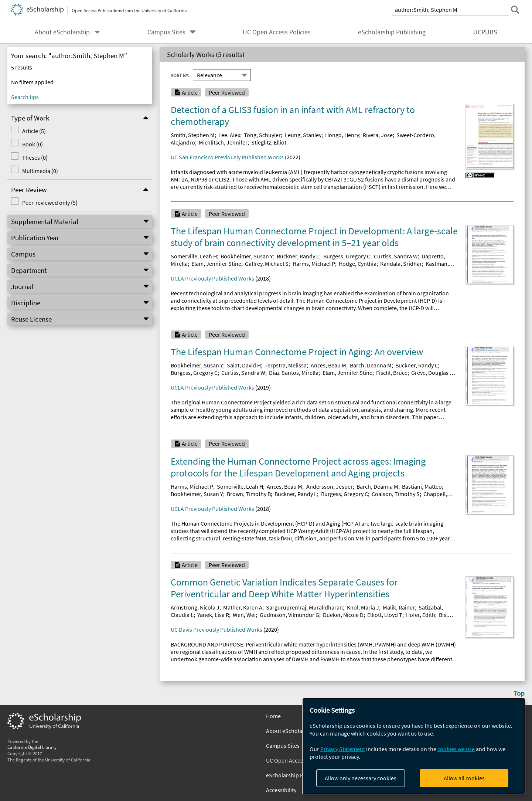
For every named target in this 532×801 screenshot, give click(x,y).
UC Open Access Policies (277, 32)
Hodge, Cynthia (358, 264)
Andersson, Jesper (330, 486)
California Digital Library (32, 747)
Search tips (25, 97)
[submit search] (515, 10)
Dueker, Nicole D (343, 615)
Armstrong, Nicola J (195, 607)
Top (519, 693)
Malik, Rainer (399, 607)
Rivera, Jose (378, 135)
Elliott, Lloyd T (385, 615)
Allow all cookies (464, 778)
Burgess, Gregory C (347, 256)
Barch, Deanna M (371, 365)
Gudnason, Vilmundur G (289, 615)
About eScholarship (62, 32)
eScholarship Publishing (392, 32)
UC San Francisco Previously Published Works (227, 157)
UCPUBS (485, 32)
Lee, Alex (229, 135)
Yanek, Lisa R (213, 615)
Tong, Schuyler (262, 135)
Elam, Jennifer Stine (216, 264)
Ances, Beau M (328, 365)
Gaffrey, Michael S (267, 264)
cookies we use (456, 749)
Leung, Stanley (303, 135)
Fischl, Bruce (392, 373)
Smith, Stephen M (193, 135)
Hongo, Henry (342, 135)
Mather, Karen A (243, 607)
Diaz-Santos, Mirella (294, 373)
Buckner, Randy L (298, 256)
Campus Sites (166, 32)
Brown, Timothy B (249, 494)
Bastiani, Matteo (422, 486)
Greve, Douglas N (432, 373)
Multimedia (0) (39, 171)
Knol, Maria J (363, 607)
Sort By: (180, 75)
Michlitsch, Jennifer (223, 142)
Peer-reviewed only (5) (48, 203)
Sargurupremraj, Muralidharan (304, 607)
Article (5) (33, 131)
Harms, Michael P (314, 264)
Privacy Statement (343, 749)
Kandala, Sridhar (401, 264)
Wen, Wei (244, 615)
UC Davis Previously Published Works (216, 629)
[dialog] (414, 746)
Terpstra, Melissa (286, 365)
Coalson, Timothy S (396, 494)
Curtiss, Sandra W (396, 256)
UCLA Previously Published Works (212, 278)
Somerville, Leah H (194, 256)
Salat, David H (244, 365)
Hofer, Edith (421, 615)
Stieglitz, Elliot (269, 142)
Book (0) (31, 144)
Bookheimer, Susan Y (247, 256)
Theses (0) (33, 157)
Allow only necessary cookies (361, 778)
